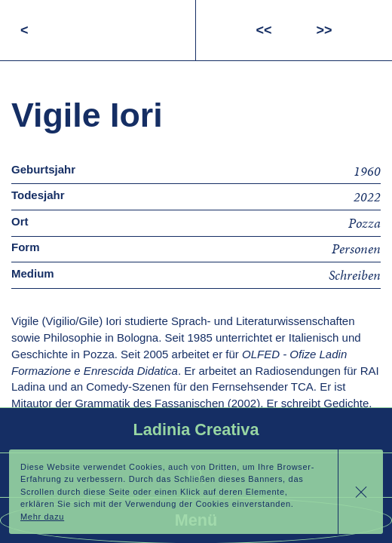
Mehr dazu (42, 517)
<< (263, 30)
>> (325, 30)
